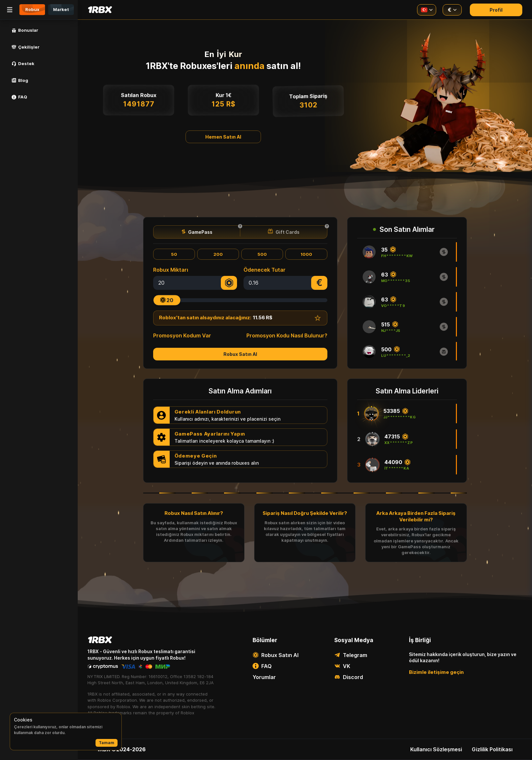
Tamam (107, 743)
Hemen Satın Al (223, 137)
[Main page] (100, 10)
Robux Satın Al (240, 354)
